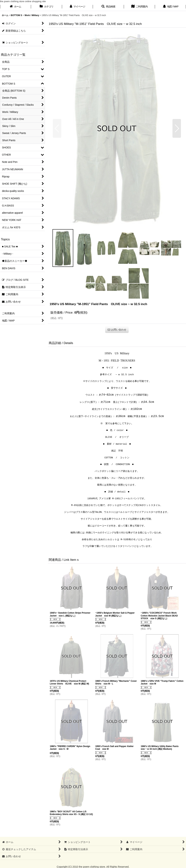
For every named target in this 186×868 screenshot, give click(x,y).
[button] (108, 7)
